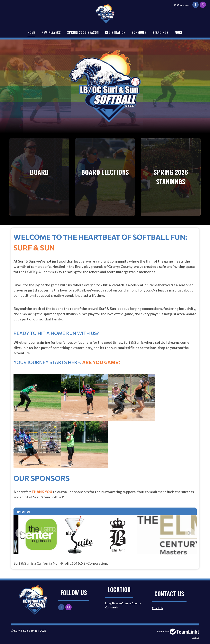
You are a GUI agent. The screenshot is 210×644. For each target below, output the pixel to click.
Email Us (158, 608)
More (179, 32)
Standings (160, 32)
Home (32, 32)
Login (195, 637)
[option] (103, 535)
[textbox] (105, 352)
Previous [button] (20, 533)
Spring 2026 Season (83, 32)
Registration (115, 32)
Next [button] (190, 533)
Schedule (139, 32)
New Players (51, 32)
